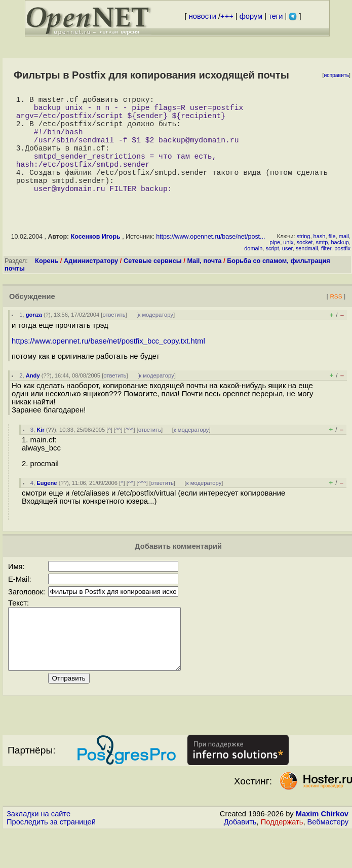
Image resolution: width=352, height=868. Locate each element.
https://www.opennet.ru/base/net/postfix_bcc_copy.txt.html (108, 365)
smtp (322, 267)
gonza (34, 339)
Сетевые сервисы (153, 285)
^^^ (130, 454)
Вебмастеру (328, 858)
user (287, 273)
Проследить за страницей (51, 858)
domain (253, 273)
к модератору (155, 339)
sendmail (307, 273)
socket (305, 267)
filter (326, 273)
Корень (47, 285)
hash (320, 260)
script (272, 273)
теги (276, 16)
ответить (114, 339)
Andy (33, 400)
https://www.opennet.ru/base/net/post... (210, 261)
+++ (227, 16)
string (304, 260)
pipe (275, 267)
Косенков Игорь (96, 261)
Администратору (91, 285)
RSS (336, 320)
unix (288, 267)
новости (203, 16)
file (332, 260)
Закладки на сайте (38, 850)
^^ (118, 454)
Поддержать (282, 858)
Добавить (240, 858)
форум (251, 16)
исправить (336, 75)
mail (344, 260)
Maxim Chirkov (322, 850)
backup (340, 267)
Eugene (47, 507)
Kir (41, 454)
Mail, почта (204, 285)
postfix (342, 273)
